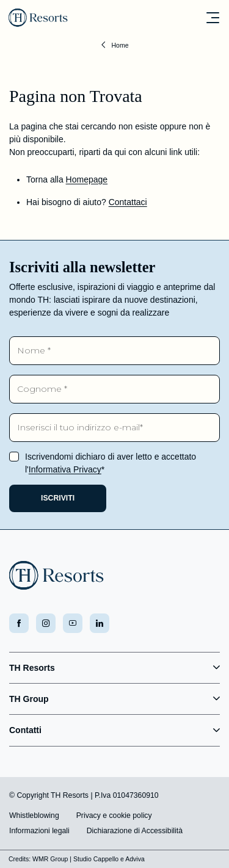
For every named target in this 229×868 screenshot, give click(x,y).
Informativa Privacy (65, 469)
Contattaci (128, 202)
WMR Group (50, 859)
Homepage (87, 179)
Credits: (20, 859)
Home (120, 45)
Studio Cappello (96, 859)
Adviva (135, 859)
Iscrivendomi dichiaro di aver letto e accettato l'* (111, 463)
